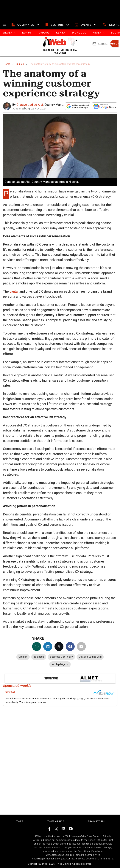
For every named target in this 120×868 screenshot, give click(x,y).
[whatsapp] (37, 646)
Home (7, 64)
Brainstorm (96, 821)
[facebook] (70, 646)
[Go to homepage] (60, 46)
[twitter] (59, 646)
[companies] (26, 25)
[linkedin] (48, 646)
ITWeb (19, 821)
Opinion (20, 64)
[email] (81, 646)
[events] (86, 25)
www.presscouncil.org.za (59, 855)
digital (14, 291)
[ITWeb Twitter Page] (56, 829)
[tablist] (60, 33)
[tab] (9, 33)
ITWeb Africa (56, 821)
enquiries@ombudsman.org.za (49, 859)
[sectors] (57, 25)
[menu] (4, 25)
